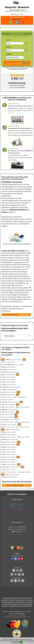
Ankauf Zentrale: (15, 527)
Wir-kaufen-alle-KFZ (27, 606)
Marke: (8, 40)
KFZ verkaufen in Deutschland (10, 598)
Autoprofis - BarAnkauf (17, 7)
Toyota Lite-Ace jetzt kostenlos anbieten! (17, 244)
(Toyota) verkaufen (14, 360)
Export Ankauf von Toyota (15, 606)
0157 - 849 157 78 (21, 10)
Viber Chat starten (18, 509)
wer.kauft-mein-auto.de (24, 598)
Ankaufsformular (18, 531)
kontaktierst (18, 262)
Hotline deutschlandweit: (17, 18)
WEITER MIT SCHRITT (17, 63)
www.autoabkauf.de (20, 602)
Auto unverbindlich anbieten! (16, 314)
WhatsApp (11, 118)
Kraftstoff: (9, 54)
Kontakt (21, 221)
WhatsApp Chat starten (18, 504)
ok (21, 642)
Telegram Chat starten (18, 506)
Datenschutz (7, 617)
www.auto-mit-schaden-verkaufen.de (18, 600)
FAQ (29, 617)
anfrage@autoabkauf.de (25, 11)
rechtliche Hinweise (16, 617)
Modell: (8, 47)
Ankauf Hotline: (14, 529)
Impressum (24, 617)
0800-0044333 (22, 527)
